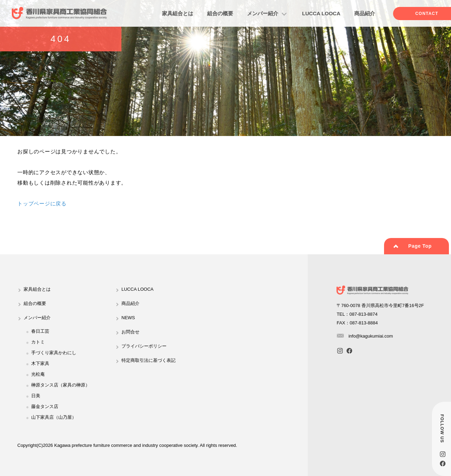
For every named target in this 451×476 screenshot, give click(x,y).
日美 (36, 396)
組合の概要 (220, 13)
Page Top (420, 246)
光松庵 (38, 374)
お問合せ (130, 332)
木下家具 (40, 363)
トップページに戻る (42, 203)
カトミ (38, 342)
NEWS (128, 318)
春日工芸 (40, 331)
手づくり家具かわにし (54, 353)
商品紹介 (365, 13)
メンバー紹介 (263, 13)
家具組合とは (178, 13)
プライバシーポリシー (144, 346)
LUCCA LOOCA (321, 13)
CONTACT (427, 14)
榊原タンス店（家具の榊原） (61, 385)
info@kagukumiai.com (371, 336)
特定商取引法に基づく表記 (148, 360)
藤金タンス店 (45, 406)
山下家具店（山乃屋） (54, 417)
